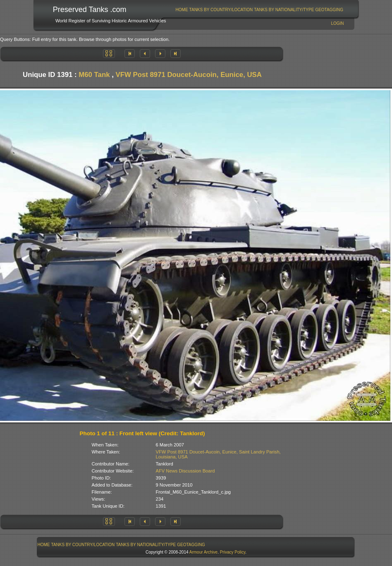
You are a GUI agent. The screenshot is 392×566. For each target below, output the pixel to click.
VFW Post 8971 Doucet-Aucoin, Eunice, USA (189, 75)
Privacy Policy (233, 552)
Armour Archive (203, 552)
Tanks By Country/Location (221, 10)
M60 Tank (94, 75)
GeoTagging (329, 10)
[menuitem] (182, 10)
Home (182, 10)
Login (337, 23)
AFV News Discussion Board (185, 471)
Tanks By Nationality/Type (284, 10)
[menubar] (259, 10)
